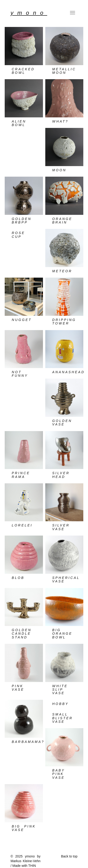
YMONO (29, 13)
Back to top (69, 856)
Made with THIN (24, 866)
